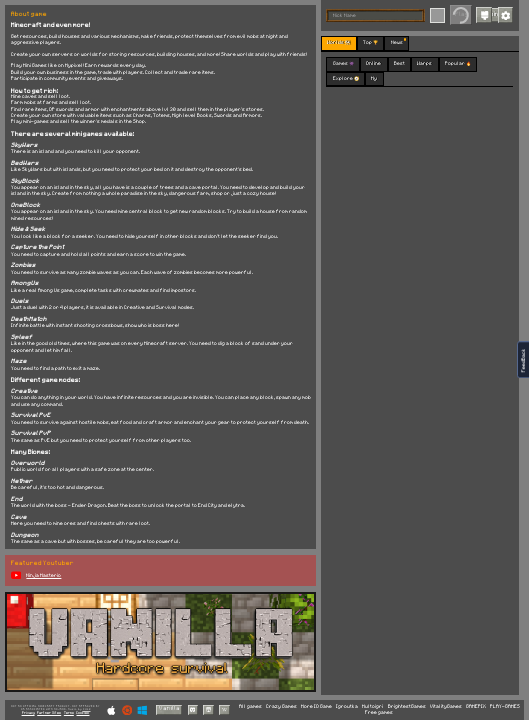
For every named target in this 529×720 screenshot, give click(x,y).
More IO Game (316, 706)
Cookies (82, 712)
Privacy (28, 712)
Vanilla (169, 708)
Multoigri (372, 706)
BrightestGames (407, 706)
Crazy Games (281, 706)
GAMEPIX (476, 706)
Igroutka (347, 706)
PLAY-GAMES (505, 706)
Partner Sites (49, 712)
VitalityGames (446, 706)
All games (250, 706)
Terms (69, 712)
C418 (87, 709)
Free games (379, 712)
